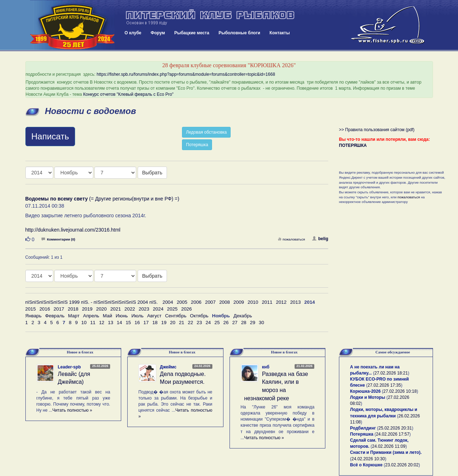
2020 (102, 309)
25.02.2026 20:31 (395, 428)
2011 (267, 302)
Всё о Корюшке (366, 465)
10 (84, 323)
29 (253, 323)
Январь (34, 316)
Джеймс (168, 367)
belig (320, 239)
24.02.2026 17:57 (392, 434)
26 (226, 323)
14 (120, 323)
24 (208, 323)
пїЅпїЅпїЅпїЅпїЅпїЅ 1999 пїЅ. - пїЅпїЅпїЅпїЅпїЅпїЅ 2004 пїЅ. (92, 302)
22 (190, 323)
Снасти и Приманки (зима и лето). (386, 452)
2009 (239, 302)
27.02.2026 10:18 (400, 391)
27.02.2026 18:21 (391, 373)
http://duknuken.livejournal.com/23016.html (73, 230)
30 (262, 323)
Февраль (55, 316)
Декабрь (243, 316)
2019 (87, 309)
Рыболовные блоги (239, 33)
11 (93, 323)
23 (199, 323)
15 (128, 323)
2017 (59, 309)
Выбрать (152, 173)
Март (74, 316)
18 (155, 323)
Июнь (122, 316)
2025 (172, 309)
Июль (137, 316)
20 (173, 323)
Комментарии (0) (58, 239)
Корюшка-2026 (365, 391)
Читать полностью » (72, 410)
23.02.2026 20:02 (402, 465)
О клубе (133, 33)
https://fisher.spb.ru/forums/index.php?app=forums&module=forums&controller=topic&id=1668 (186, 74)
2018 (73, 309)
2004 (168, 302)
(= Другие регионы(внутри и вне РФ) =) (102, 199)
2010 (253, 302)
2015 (31, 309)
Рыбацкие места (192, 33)
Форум (158, 33)
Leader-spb (70, 367)
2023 (144, 309)
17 (146, 323)
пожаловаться (291, 239)
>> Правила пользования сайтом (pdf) (377, 130)
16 (137, 323)
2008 (225, 302)
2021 (115, 309)
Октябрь (199, 316)
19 (164, 323)
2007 (211, 302)
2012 (281, 302)
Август (154, 316)
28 (244, 323)
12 (102, 323)
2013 (295, 302)
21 (181, 323)
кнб (266, 367)
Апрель (91, 316)
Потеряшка (197, 145)
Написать (50, 136)
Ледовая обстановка (206, 132)
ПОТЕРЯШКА (353, 145)
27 (235, 323)
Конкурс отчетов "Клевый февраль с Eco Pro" (129, 94)
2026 (187, 309)
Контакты (280, 33)
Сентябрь (176, 316)
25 (217, 323)
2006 (196, 302)
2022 (130, 309)
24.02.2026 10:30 (368, 459)
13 (111, 323)
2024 (158, 309)
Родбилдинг (363, 428)
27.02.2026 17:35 (384, 385)
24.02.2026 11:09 (389, 446)
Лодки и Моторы (368, 397)
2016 (45, 309)
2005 (182, 302)
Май (107, 316)
